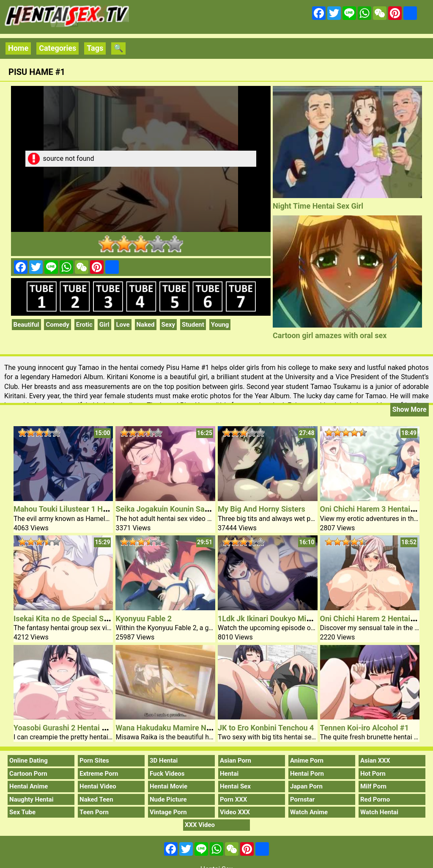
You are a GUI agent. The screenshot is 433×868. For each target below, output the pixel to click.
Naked (146, 325)
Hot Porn (373, 774)
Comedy (57, 325)
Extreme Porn (99, 774)
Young (220, 325)
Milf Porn (373, 786)
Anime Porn (307, 761)
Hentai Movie (169, 786)
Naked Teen (96, 799)
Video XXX (235, 812)
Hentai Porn (307, 774)
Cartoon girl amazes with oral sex (330, 335)
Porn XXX (233, 799)
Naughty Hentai (32, 799)
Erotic (84, 325)
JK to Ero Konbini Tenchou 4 (266, 728)
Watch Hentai (379, 812)
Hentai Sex (235, 786)
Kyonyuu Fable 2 (144, 619)
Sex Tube (22, 812)
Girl (104, 325)
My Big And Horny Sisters (262, 509)
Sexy (169, 325)
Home (18, 48)
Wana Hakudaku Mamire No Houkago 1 (182, 728)
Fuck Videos (167, 774)
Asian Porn (236, 761)
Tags (95, 48)
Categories (58, 48)
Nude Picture (168, 799)
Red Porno (375, 799)
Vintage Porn (168, 812)
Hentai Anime (29, 786)
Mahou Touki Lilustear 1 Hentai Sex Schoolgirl (92, 509)
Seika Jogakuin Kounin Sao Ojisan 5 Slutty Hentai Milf (208, 509)
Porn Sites (94, 761)
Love (123, 325)
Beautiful (26, 325)
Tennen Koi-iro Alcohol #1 (364, 728)
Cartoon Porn (28, 774)
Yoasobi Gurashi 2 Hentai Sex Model (75, 728)
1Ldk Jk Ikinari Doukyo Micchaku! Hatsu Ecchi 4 (300, 619)
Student (193, 325)
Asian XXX (375, 761)
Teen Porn (94, 812)
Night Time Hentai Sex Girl (318, 206)
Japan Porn (306, 786)
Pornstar (302, 799)
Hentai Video (98, 786)
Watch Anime (309, 812)
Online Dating (29, 761)
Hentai (229, 774)
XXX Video (200, 825)
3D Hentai (164, 761)
